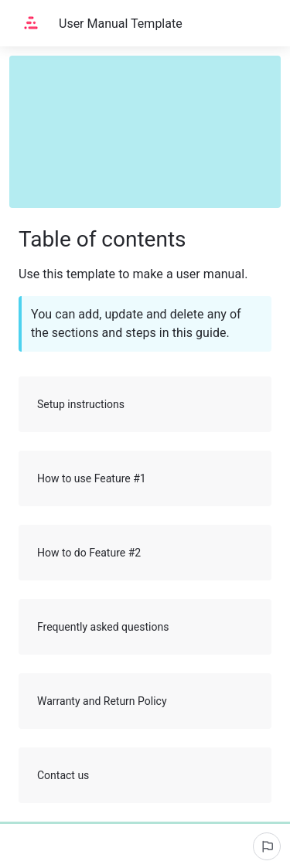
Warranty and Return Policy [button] (146, 701)
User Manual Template (121, 24)
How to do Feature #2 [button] (146, 553)
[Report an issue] (267, 846)
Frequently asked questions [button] (146, 627)
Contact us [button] (146, 775)
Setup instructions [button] (146, 404)
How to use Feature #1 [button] (146, 478)
